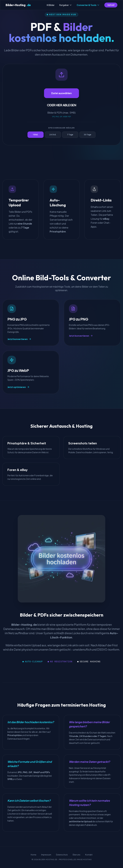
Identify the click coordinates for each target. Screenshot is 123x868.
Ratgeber (66, 5)
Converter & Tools (88, 5)
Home (33, 855)
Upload (111, 5)
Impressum (46, 855)
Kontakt (89, 855)
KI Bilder (51, 5)
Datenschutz (62, 855)
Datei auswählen (61, 93)
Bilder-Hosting (18, 5)
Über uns (76, 855)
